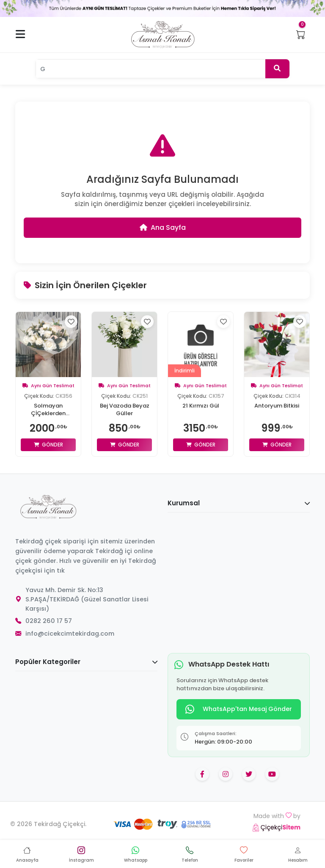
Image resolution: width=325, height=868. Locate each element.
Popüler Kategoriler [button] (86, 662)
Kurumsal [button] (239, 503)
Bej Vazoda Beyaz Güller (125, 410)
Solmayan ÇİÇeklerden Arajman (48, 410)
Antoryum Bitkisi (277, 406)
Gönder (48, 445)
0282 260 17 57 (49, 621)
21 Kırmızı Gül (201, 406)
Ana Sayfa (163, 227)
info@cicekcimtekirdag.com (70, 634)
